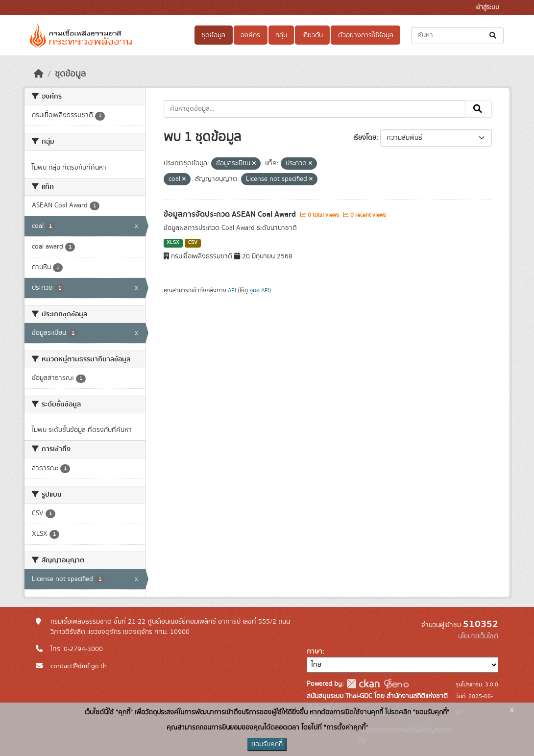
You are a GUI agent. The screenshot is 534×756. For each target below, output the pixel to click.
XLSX (173, 243)
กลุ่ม (281, 35)
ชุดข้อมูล (213, 35)
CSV (193, 243)
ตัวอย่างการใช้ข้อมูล (366, 35)
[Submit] (494, 36)
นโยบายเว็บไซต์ (478, 636)
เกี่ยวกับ (313, 35)
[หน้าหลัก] (39, 74)
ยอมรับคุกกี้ (267, 744)
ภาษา (315, 652)
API (232, 290)
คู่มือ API (259, 290)
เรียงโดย (365, 138)
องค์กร (250, 35)
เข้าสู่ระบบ (487, 8)
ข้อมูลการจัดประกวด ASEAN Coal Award (231, 214)
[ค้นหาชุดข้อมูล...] (457, 36)
